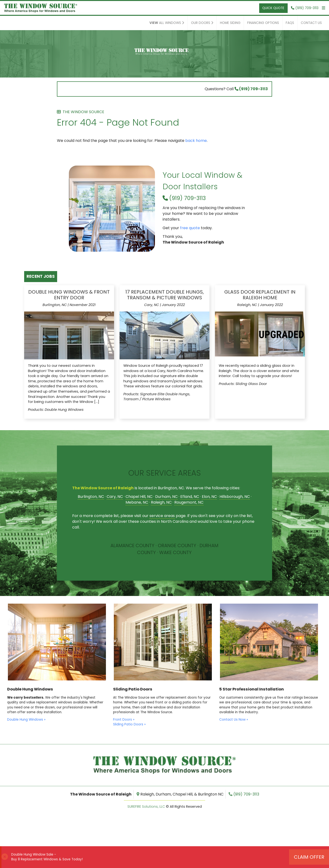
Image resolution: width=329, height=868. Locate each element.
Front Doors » (124, 720)
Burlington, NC (91, 497)
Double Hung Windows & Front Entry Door (69, 295)
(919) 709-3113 (251, 89)
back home (196, 141)
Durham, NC (166, 497)
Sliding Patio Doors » (129, 724)
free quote (190, 228)
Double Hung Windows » (26, 720)
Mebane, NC (137, 502)
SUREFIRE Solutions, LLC (146, 807)
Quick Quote (273, 8)
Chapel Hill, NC (139, 497)
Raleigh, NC (161, 502)
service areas (162, 516)
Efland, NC (190, 497)
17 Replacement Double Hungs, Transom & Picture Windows (164, 295)
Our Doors (202, 23)
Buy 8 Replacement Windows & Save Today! (47, 859)
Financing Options (263, 23)
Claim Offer (309, 857)
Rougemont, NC (189, 502)
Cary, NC (115, 497)
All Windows (167, 23)
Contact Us (311, 23)
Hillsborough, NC (235, 497)
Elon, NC (209, 497)
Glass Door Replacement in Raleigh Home (260, 295)
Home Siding (230, 23)
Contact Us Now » (234, 720)
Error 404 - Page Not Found (164, 119)
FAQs (290, 23)
